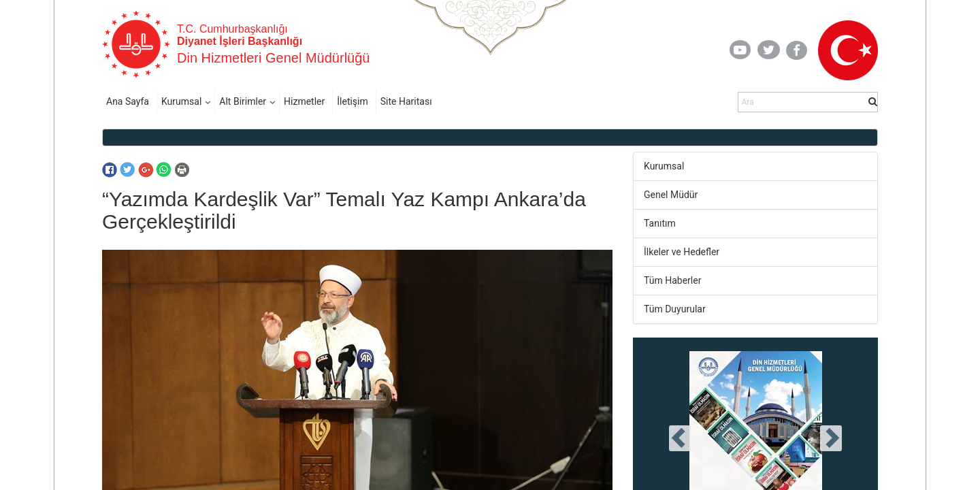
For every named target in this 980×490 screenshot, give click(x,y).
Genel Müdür (671, 195)
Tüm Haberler (672, 280)
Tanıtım (660, 223)
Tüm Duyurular (675, 309)
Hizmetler (304, 101)
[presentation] (680, 438)
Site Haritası (406, 101)
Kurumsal (181, 101)
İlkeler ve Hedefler (682, 252)
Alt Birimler (243, 101)
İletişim (353, 101)
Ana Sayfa (128, 101)
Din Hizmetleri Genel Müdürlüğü (273, 58)
